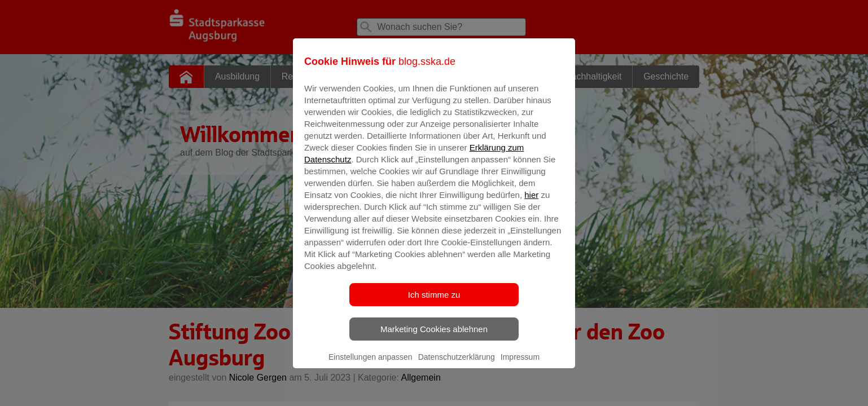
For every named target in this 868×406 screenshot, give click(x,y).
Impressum (520, 365)
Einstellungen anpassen (371, 365)
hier (531, 203)
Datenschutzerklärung (457, 365)
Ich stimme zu (434, 303)
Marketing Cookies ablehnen (434, 337)
